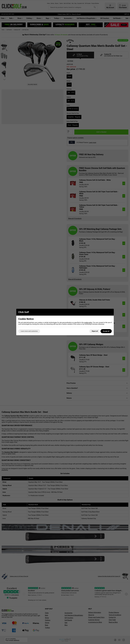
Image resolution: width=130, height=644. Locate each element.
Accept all (106, 331)
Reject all (95, 331)
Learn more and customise (29, 331)
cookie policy (88, 323)
